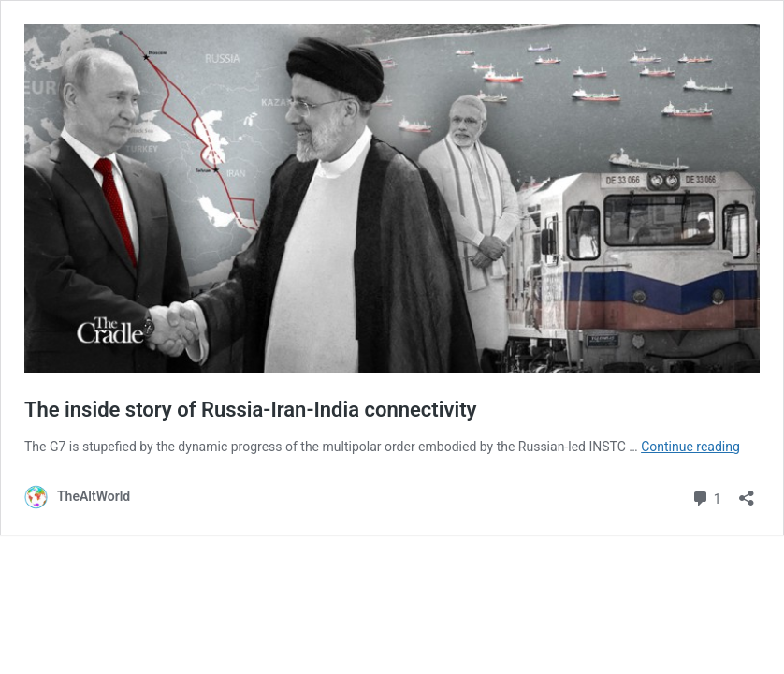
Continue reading (690, 447)
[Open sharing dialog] (747, 492)
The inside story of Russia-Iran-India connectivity (250, 410)
